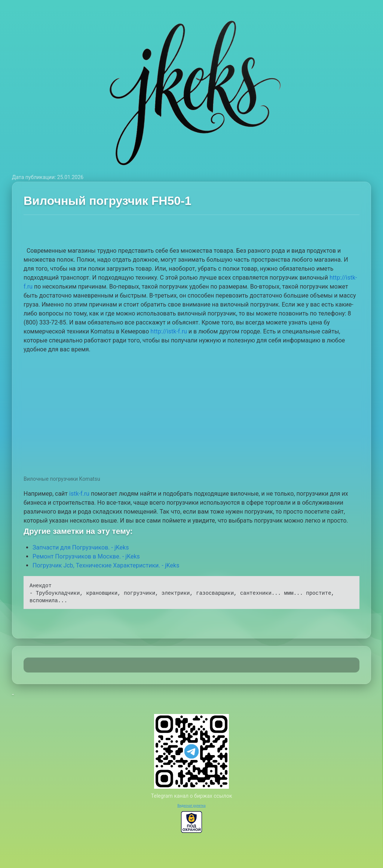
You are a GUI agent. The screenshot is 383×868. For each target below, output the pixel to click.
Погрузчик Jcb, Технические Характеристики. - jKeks (106, 565)
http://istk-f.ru (169, 331)
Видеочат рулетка (191, 806)
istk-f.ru (79, 494)
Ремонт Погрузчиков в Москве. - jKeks (86, 556)
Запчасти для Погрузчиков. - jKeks (81, 547)
